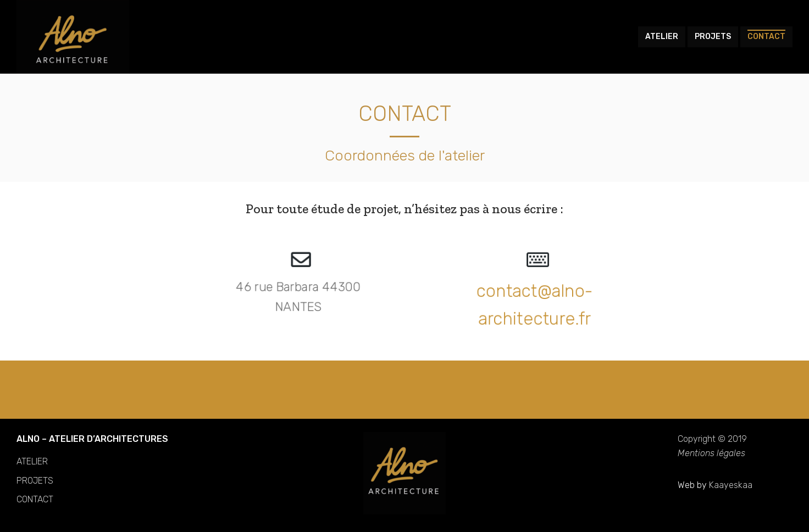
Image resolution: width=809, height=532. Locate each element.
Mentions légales (711, 453)
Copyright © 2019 (712, 439)
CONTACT (35, 499)
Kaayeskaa (731, 485)
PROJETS (35, 481)
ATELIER (32, 461)
